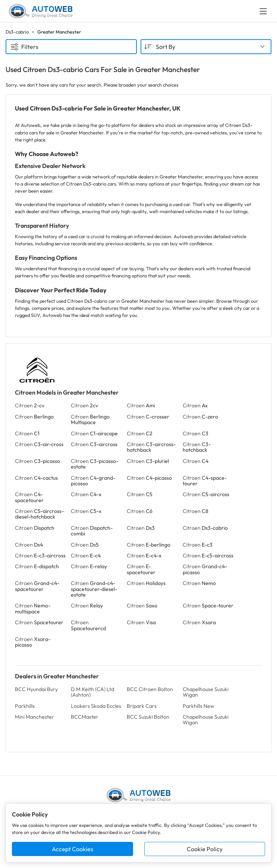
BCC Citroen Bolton (150, 689)
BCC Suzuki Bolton (148, 717)
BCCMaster (85, 717)
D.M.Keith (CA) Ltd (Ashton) (92, 692)
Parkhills (25, 706)
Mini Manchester (34, 717)
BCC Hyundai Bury (36, 689)
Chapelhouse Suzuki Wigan (206, 692)
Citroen (30, 405)
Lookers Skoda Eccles (96, 706)
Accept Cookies (73, 849)
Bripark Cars (142, 706)
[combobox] (206, 47)
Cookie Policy (205, 849)
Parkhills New (198, 706)
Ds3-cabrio (17, 32)
